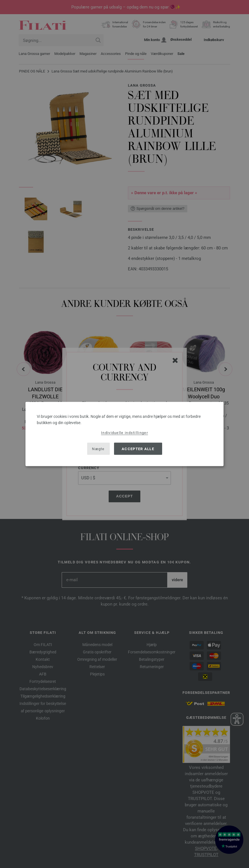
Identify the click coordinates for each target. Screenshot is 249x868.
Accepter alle (138, 449)
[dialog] (124, 434)
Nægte (98, 449)
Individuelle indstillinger (124, 433)
